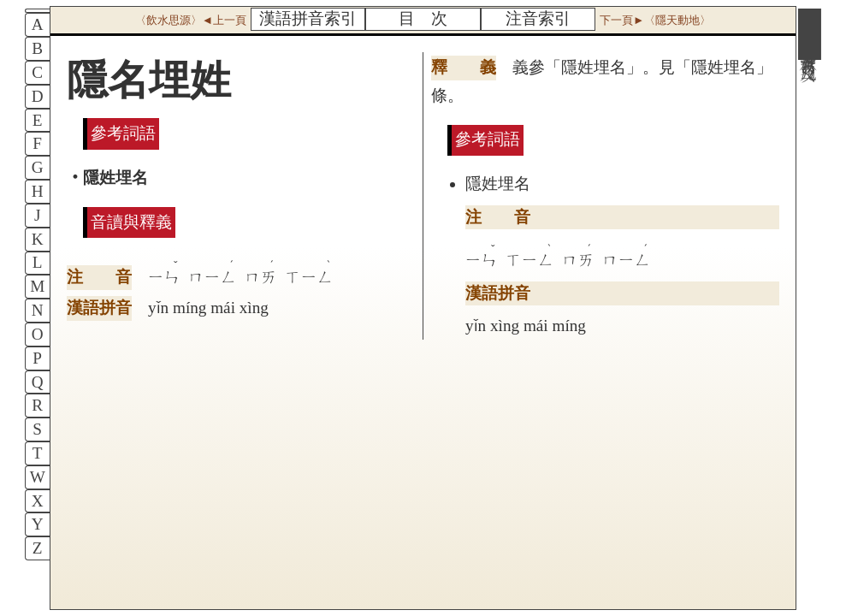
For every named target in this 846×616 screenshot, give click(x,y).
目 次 (423, 18)
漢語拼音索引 (308, 18)
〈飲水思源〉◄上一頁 (191, 20)
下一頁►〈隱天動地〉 (655, 20)
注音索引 (538, 18)
